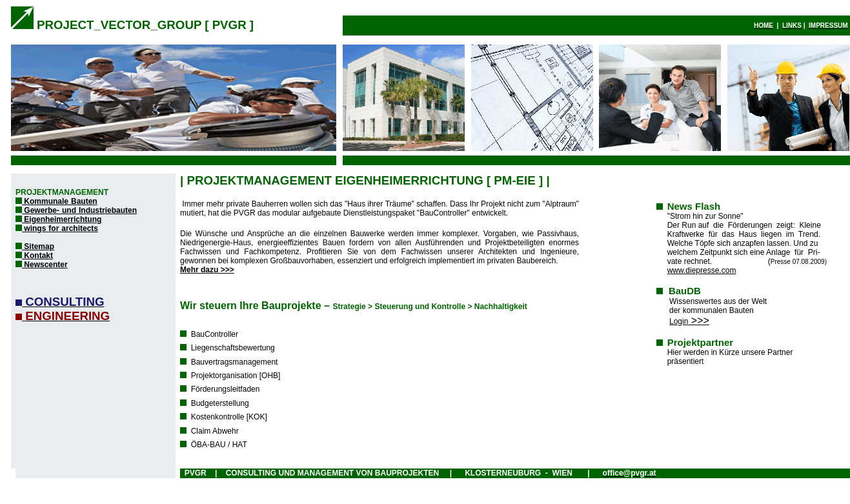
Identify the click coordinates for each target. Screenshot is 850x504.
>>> (689, 320)
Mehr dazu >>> (207, 270)
